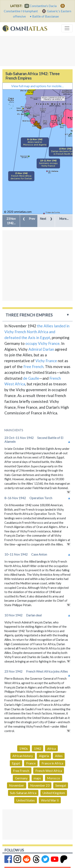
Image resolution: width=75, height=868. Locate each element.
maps (37, 778)
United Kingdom (54, 793)
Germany (21, 778)
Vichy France (46, 361)
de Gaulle (31, 378)
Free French (33, 367)
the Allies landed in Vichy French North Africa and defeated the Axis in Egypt (37, 332)
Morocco (53, 778)
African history (23, 756)
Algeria (44, 756)
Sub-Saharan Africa (23, 793)
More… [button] (64, 219)
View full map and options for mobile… (37, 86)
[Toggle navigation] (67, 28)
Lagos (63, 125)
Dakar (19, 108)
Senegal (61, 785)
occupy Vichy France (42, 343)
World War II (50, 800)
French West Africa (49, 771)
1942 (38, 748)
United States (25, 800)
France (31, 763)
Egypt (16, 763)
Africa (51, 748)
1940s (23, 748)
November (16, 785)
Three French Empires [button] (29, 315)
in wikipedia (69, 492)
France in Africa (52, 763)
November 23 (40, 785)
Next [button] (46, 219)
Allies (59, 756)
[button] (11, 221)
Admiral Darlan (41, 349)
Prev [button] (29, 219)
